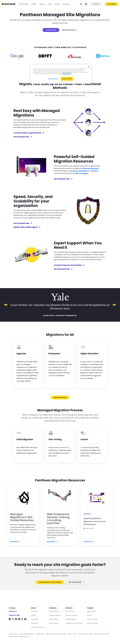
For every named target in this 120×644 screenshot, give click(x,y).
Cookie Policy (40, 634)
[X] (13, 619)
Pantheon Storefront (38, 627)
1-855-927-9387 (14, 615)
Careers (34, 615)
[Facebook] (10, 619)
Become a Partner (72, 615)
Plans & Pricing (54, 623)
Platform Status (92, 619)
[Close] (88, 67)
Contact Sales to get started (29, 133)
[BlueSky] (25, 619)
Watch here (89, 542)
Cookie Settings (53, 79)
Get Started (112, 4)
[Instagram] (22, 619)
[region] (61, 74)
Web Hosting (53, 619)
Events (89, 615)
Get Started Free (70, 30)
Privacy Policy (13, 634)
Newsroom (34, 623)
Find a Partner (70, 611)
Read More (15, 542)
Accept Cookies (67, 79)
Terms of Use (72, 634)
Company (34, 611)
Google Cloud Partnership (74, 623)
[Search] (81, 4)
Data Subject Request (27, 634)
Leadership (34, 619)
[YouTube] (19, 619)
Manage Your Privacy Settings (56, 634)
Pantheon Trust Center (102, 634)
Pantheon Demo (93, 623)
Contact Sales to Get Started (69, 265)
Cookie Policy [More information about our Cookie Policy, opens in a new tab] (67, 74)
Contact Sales (51, 30)
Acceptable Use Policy (85, 634)
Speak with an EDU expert (27, 227)
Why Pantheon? (54, 611)
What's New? (91, 611)
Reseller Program (71, 619)
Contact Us (96, 4)
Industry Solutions (55, 615)
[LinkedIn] (16, 619)
